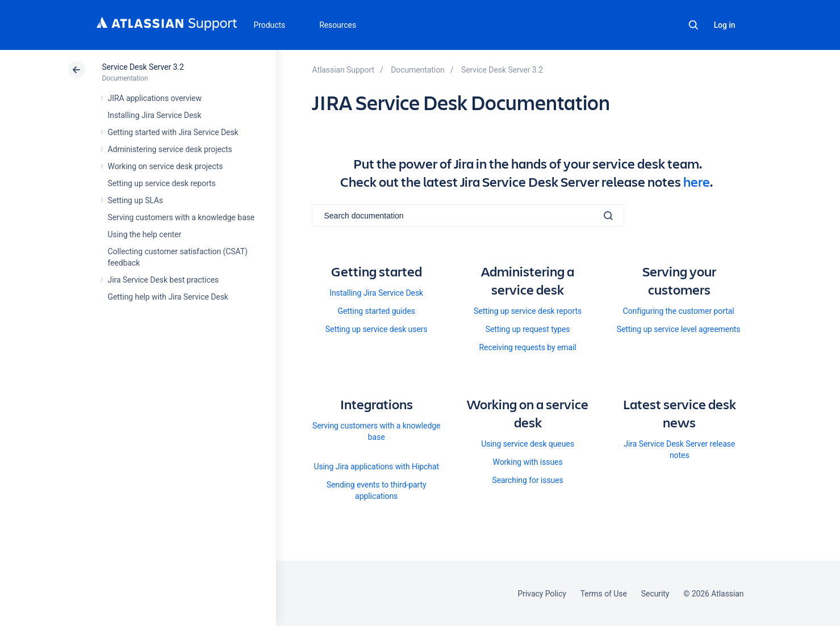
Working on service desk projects (166, 166)
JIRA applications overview (155, 98)
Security (655, 594)
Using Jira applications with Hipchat (376, 467)
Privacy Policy (542, 594)
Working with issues (528, 462)
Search (693, 25)
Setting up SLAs (136, 200)
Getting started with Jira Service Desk (173, 132)
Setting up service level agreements (679, 329)
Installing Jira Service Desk (155, 115)
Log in (725, 25)
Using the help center (145, 234)
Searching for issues (527, 480)
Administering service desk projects (170, 149)
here (697, 182)
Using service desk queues (528, 444)
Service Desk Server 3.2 (143, 67)
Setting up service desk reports (162, 183)
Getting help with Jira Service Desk (168, 297)
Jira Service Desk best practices (164, 280)
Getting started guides (376, 311)
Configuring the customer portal (679, 311)
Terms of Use (604, 594)
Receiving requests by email (527, 347)
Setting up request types (528, 329)
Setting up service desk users (377, 329)
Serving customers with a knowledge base (181, 217)
